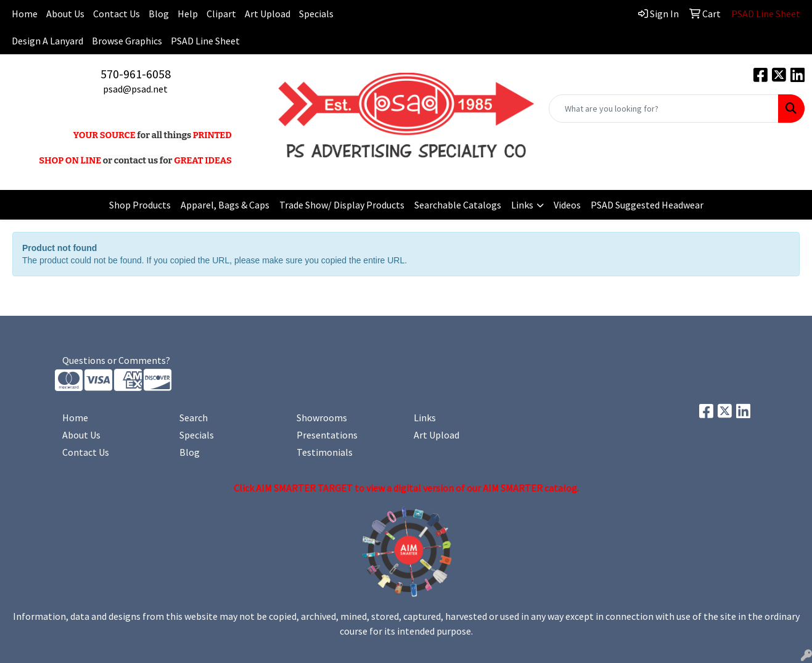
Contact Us (117, 14)
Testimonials (325, 452)
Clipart (221, 14)
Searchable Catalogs (458, 205)
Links (522, 205)
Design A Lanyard (47, 41)
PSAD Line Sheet (205, 41)
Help (188, 14)
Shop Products (140, 205)
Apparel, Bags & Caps (225, 205)
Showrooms (322, 418)
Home (75, 418)
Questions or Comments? (116, 360)
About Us (65, 14)
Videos (567, 205)
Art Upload (268, 14)
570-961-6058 (136, 74)
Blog (159, 14)
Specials (316, 14)
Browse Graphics (127, 41)
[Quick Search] (664, 109)
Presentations (327, 435)
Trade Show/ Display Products (342, 205)
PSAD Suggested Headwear (647, 205)
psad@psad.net (135, 89)
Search (194, 418)
